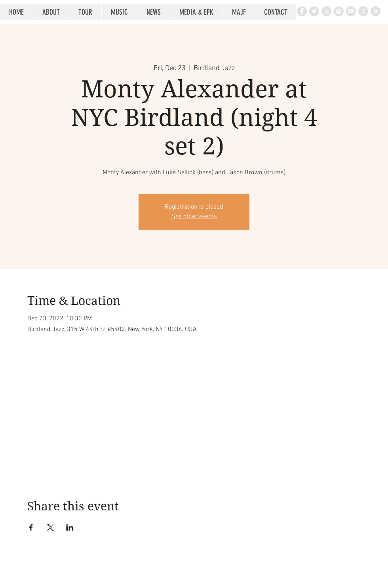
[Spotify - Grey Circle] (339, 11)
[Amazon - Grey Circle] (376, 11)
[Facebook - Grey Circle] (302, 11)
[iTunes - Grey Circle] (363, 11)
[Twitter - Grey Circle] (314, 11)
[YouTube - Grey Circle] (351, 11)
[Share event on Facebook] (31, 527)
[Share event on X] (50, 527)
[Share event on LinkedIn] (70, 527)
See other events (194, 217)
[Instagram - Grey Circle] (326, 11)
